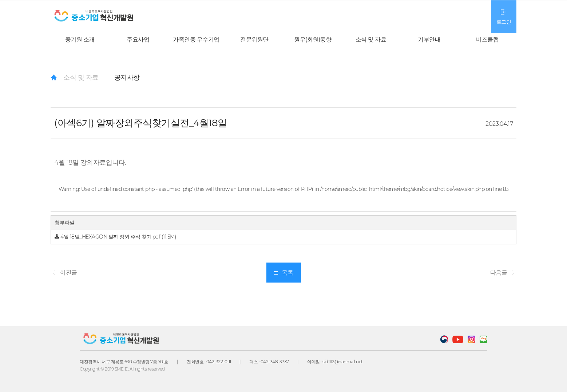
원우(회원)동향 (313, 39)
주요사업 (138, 39)
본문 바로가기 (0, 0)
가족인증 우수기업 (196, 39)
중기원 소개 (80, 39)
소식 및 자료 (371, 39)
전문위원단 (254, 39)
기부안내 (429, 39)
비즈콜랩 (487, 39)
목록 (283, 273)
